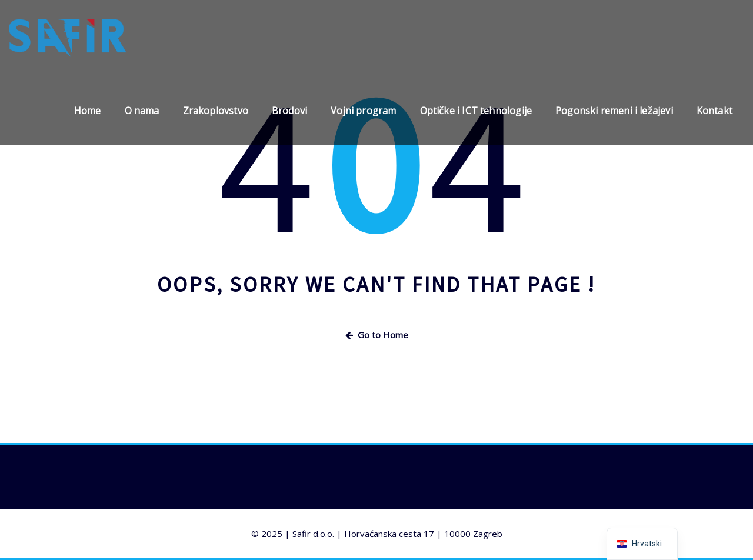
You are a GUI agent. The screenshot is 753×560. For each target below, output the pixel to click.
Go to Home (377, 335)
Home (88, 111)
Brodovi (289, 111)
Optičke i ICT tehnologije (476, 111)
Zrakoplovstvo (216, 111)
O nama (142, 111)
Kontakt (714, 111)
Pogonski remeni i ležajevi (614, 111)
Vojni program (363, 111)
